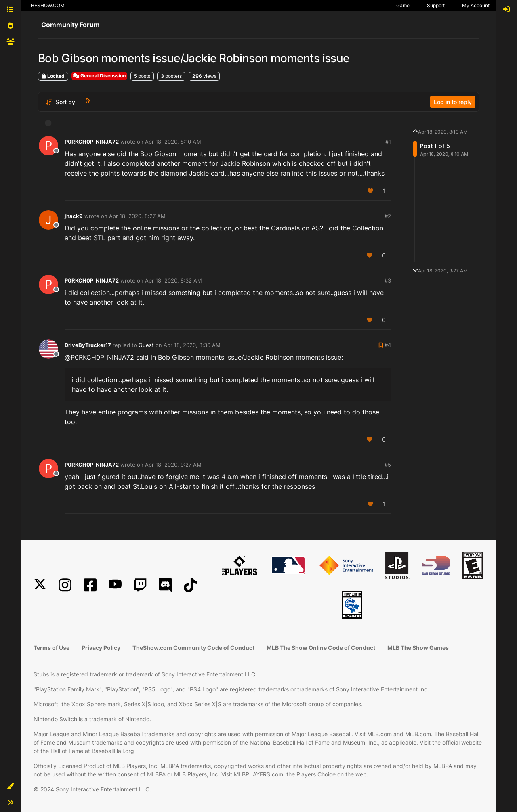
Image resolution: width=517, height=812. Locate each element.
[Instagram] (65, 585)
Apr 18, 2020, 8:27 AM (137, 216)
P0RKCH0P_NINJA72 (92, 142)
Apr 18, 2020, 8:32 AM (173, 280)
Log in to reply (453, 102)
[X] (40, 585)
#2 (388, 216)
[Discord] (165, 585)
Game (403, 5)
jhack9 (74, 216)
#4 (388, 345)
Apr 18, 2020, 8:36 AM (192, 345)
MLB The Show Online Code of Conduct (321, 648)
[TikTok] (190, 585)
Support (436, 5)
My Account (476, 5)
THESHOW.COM (46, 5)
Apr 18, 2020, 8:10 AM (173, 142)
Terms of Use (51, 648)
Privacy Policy (101, 648)
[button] (11, 786)
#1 (388, 142)
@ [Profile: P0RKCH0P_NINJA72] (99, 357)
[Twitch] (140, 585)
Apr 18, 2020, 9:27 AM (173, 465)
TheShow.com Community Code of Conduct (193, 648)
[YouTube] (115, 585)
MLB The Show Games (418, 648)
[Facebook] (90, 585)
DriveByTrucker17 (88, 345)
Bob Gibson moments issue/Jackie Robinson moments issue (250, 357)
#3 (388, 280)
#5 (388, 465)
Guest (146, 345)
